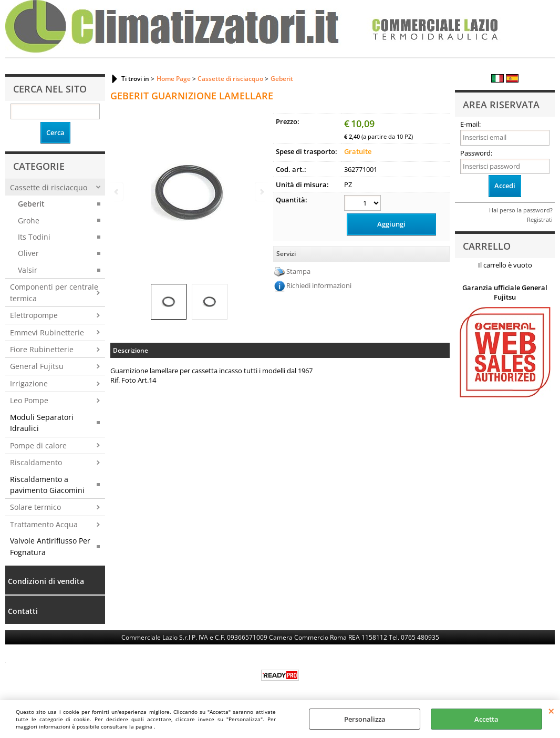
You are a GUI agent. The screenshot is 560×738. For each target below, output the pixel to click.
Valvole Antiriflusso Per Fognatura (50, 546)
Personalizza (365, 719)
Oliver (28, 253)
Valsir (28, 270)
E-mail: (470, 124)
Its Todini (34, 237)
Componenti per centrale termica (54, 292)
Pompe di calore (38, 445)
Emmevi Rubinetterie (47, 332)
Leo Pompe (29, 400)
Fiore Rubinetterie (42, 349)
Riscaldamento (36, 462)
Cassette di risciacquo (49, 187)
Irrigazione (29, 383)
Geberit (31, 204)
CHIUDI (551, 711)
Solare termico (35, 507)
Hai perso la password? (521, 210)
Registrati (540, 219)
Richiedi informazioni (319, 285)
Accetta (486, 719)
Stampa (298, 271)
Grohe (29, 221)
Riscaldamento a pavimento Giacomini (47, 485)
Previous (117, 192)
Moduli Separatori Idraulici (42, 423)
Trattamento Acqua (44, 524)
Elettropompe (34, 315)
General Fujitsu (37, 366)
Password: (476, 153)
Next (261, 192)
